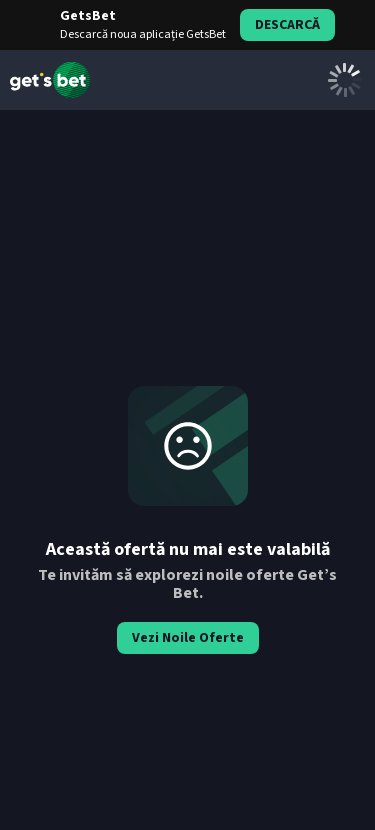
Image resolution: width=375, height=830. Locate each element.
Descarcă (287, 25)
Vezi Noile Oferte (188, 638)
